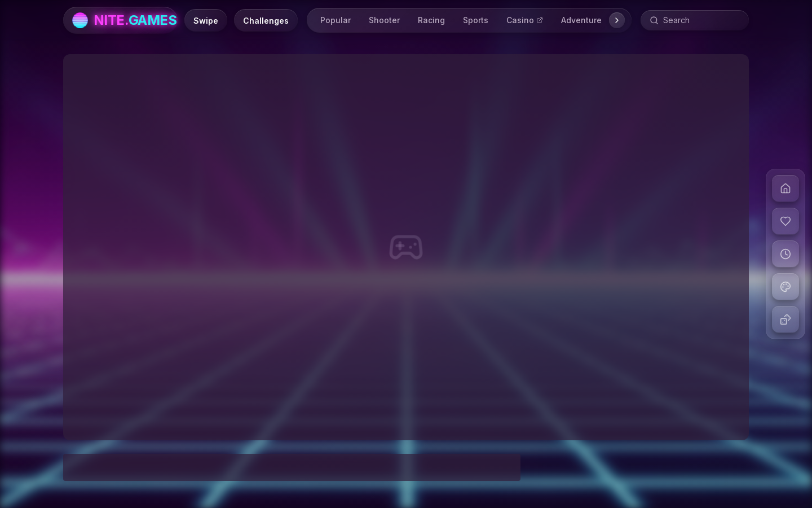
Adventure (581, 20)
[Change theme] (785, 287)
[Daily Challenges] (266, 20)
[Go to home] (785, 189)
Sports (476, 20)
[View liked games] (785, 221)
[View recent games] (785, 254)
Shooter (384, 20)
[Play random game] (785, 319)
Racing (431, 20)
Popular (336, 20)
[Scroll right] (617, 20)
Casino (525, 20)
